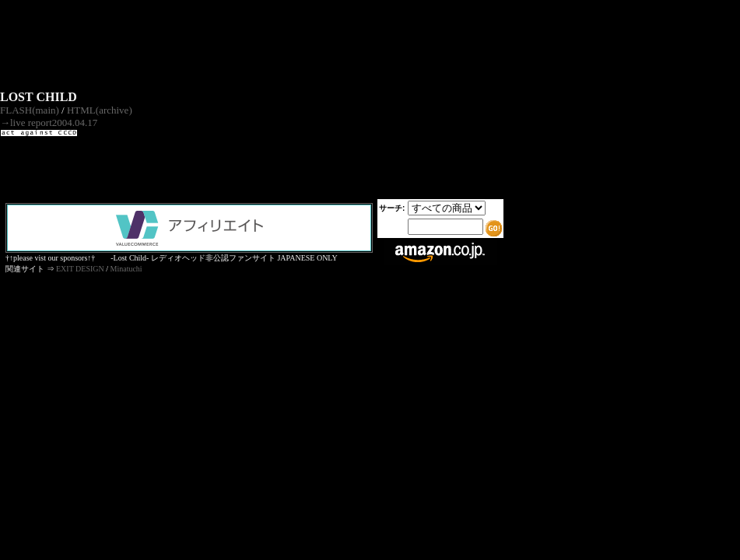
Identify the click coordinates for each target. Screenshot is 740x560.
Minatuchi (126, 269)
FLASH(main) (30, 110)
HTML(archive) (100, 110)
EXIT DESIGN (80, 269)
